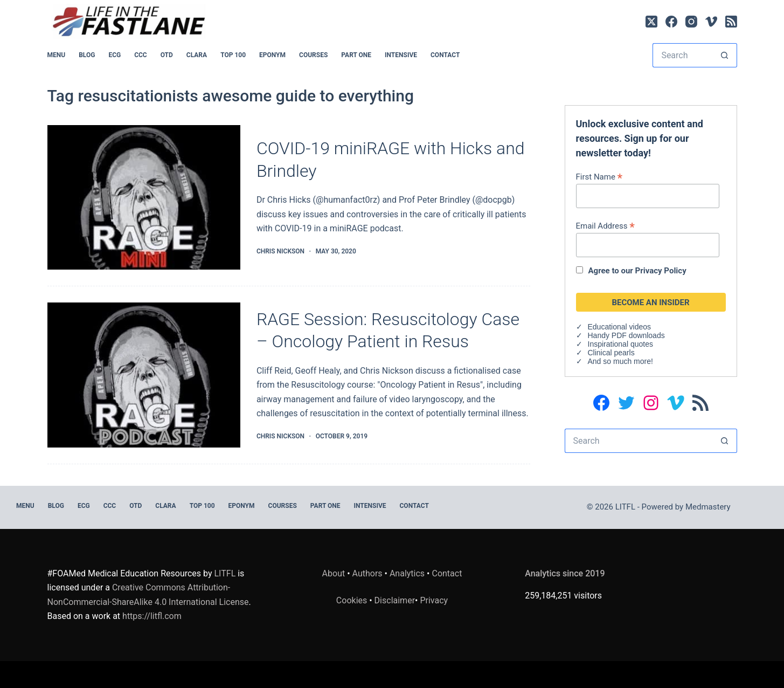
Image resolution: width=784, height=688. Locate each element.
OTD (167, 55)
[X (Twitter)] (651, 22)
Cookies (353, 600)
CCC (141, 55)
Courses (313, 55)
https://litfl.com (152, 616)
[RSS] (731, 22)
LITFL (225, 573)
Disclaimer (395, 600)
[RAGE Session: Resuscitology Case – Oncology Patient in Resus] (144, 375)
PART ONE (356, 55)
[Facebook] (671, 22)
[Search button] (725, 55)
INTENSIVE (401, 55)
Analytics (407, 573)
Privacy (434, 600)
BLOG (87, 55)
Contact (445, 55)
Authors (367, 573)
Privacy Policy (661, 271)
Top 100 (233, 55)
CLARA (197, 55)
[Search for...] (682, 55)
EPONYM (272, 55)
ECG (115, 55)
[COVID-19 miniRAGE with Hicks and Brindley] (144, 198)
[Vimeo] (711, 22)
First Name (599, 177)
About (334, 573)
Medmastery (708, 507)
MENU (57, 55)
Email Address (605, 226)
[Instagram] (691, 22)
